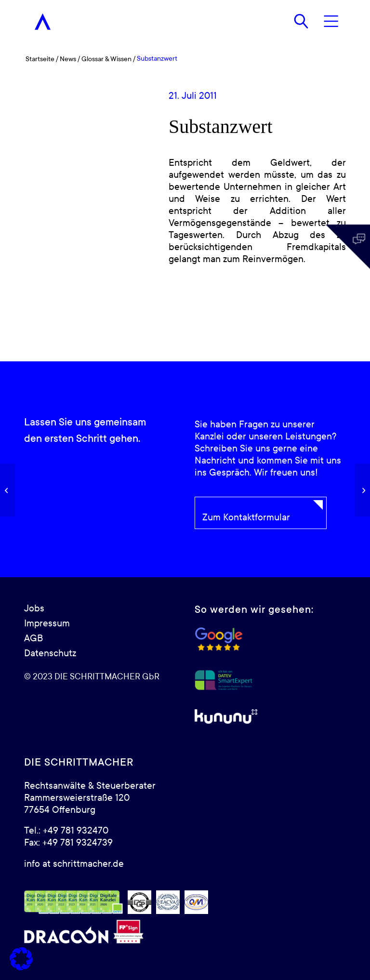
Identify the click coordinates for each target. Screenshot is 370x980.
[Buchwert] (7, 490)
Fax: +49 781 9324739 (68, 843)
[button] (21, 959)
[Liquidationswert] (363, 490)
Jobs (34, 609)
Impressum (47, 623)
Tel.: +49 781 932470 (66, 831)
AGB (33, 638)
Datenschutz (50, 653)
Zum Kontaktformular (246, 517)
